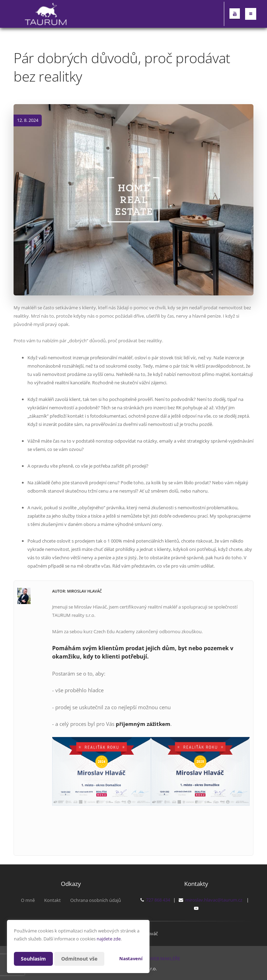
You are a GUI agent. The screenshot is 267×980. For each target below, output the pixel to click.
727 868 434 (158, 900)
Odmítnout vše (79, 959)
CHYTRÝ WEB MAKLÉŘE (156, 958)
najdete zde (109, 939)
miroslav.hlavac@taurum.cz (214, 900)
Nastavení (131, 958)
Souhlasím (33, 959)
